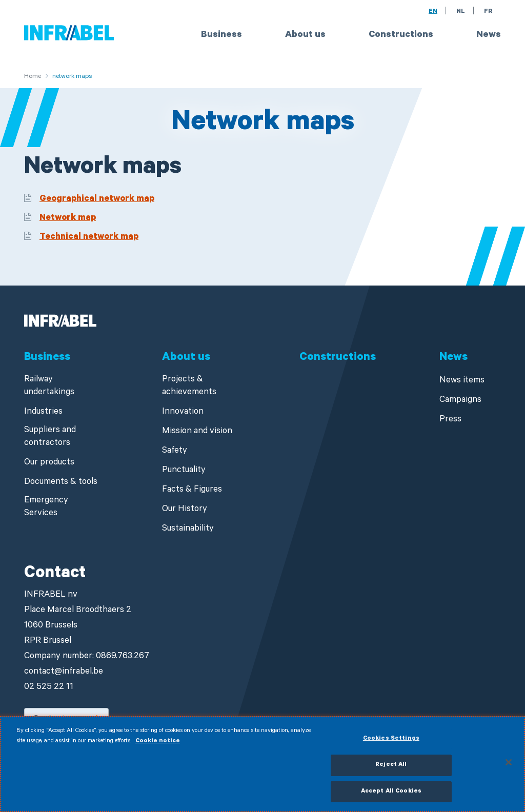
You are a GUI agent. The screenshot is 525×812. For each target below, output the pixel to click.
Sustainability (188, 529)
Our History (185, 510)
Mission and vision (197, 432)
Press (450, 420)
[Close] (509, 767)
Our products (49, 463)
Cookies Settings (391, 744)
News (489, 35)
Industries (43, 412)
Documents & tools (61, 483)
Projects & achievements (189, 387)
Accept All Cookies (391, 796)
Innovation (183, 412)
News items (462, 381)
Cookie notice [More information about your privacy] (158, 746)
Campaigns (460, 401)
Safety (175, 451)
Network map (68, 219)
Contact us (55, 719)
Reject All (391, 770)
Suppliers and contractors (50, 437)
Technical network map (89, 238)
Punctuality (184, 471)
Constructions (401, 35)
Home (33, 77)
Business (221, 35)
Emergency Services (46, 507)
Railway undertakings (49, 387)
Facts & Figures (192, 490)
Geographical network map (97, 200)
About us (305, 35)
